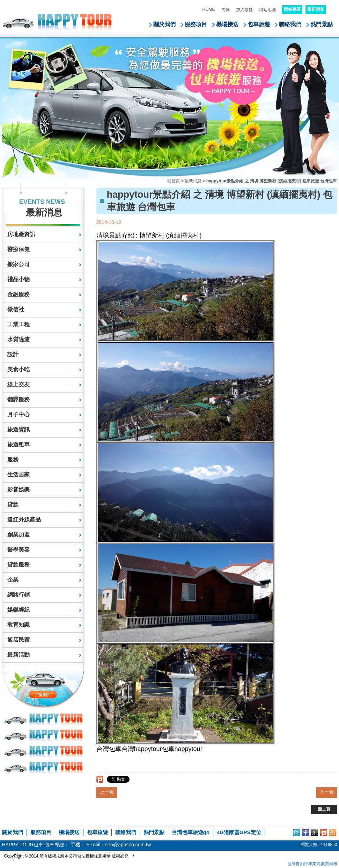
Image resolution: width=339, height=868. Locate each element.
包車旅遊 (259, 24)
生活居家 (19, 475)
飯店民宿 (19, 640)
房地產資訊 (21, 234)
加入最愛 (244, 10)
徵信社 (16, 309)
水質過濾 (19, 339)
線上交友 (19, 384)
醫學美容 (19, 550)
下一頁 (327, 792)
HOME (209, 9)
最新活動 (19, 655)
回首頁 (174, 181)
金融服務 (19, 294)
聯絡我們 (290, 24)
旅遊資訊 (19, 429)
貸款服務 (19, 565)
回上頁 (324, 809)
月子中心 (19, 414)
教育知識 (19, 625)
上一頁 (107, 792)
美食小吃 (19, 369)
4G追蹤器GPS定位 (239, 832)
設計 (13, 354)
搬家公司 (19, 264)
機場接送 (227, 24)
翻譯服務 (19, 399)
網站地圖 (267, 10)
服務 (13, 459)
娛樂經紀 (19, 610)
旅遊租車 (19, 444)
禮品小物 (19, 279)
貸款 (13, 505)
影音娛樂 (19, 490)
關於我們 (164, 24)
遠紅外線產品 (24, 520)
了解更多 (57, 695)
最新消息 (193, 181)
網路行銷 (19, 595)
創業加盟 (19, 535)
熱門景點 (322, 24)
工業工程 (19, 324)
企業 (13, 580)
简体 (226, 10)
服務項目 (196, 24)
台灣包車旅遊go (191, 832)
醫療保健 (19, 249)
